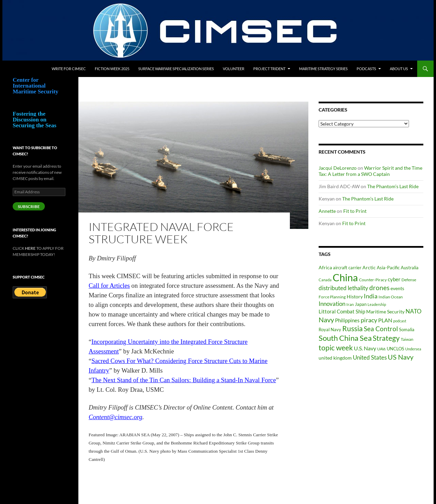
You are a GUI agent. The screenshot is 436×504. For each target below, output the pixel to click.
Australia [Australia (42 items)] (410, 268)
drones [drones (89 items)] (379, 288)
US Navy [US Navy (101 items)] (401, 357)
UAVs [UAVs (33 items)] (381, 349)
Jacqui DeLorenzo (338, 168)
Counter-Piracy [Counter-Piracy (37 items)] (373, 280)
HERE (30, 248)
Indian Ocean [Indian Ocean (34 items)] (391, 297)
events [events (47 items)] (397, 288)
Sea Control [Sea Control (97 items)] (381, 329)
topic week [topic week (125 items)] (336, 348)
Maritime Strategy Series (323, 69)
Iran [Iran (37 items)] (350, 304)
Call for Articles (109, 286)
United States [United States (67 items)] (370, 358)
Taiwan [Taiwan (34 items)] (407, 339)
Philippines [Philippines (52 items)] (347, 320)
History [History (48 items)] (355, 296)
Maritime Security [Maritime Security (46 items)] (385, 312)
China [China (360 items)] (345, 277)
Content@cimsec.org (116, 417)
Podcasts (366, 69)
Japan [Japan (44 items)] (361, 304)
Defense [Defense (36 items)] (409, 280)
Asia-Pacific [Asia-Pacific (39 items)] (388, 268)
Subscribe (29, 206)
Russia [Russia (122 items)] (352, 328)
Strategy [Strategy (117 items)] (386, 338)
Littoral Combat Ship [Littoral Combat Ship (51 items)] (342, 312)
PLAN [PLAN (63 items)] (385, 320)
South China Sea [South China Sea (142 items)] (345, 338)
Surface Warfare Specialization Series (176, 69)
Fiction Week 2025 (112, 69)
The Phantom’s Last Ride (393, 186)
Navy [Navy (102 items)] (326, 320)
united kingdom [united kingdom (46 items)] (335, 358)
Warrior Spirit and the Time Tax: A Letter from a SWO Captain (370, 171)
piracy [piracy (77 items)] (369, 320)
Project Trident (269, 69)
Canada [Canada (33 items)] (325, 280)
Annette (327, 211)
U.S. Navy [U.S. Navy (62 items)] (365, 348)
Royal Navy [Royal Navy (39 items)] (330, 330)
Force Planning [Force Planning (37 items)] (332, 297)
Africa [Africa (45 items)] (325, 268)
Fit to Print (355, 211)
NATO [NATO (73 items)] (414, 311)
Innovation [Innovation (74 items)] (332, 304)
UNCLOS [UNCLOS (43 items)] (395, 349)
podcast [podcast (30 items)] (400, 321)
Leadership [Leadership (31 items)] (377, 304)
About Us (399, 69)
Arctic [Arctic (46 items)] (369, 267)
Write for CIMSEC (69, 69)
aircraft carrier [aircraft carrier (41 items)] (347, 268)
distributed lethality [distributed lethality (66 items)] (343, 288)
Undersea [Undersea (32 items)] (413, 349)
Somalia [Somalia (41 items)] (407, 329)
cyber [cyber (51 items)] (394, 279)
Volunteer (234, 69)
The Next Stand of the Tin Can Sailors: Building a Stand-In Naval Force (184, 380)
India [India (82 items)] (371, 296)
